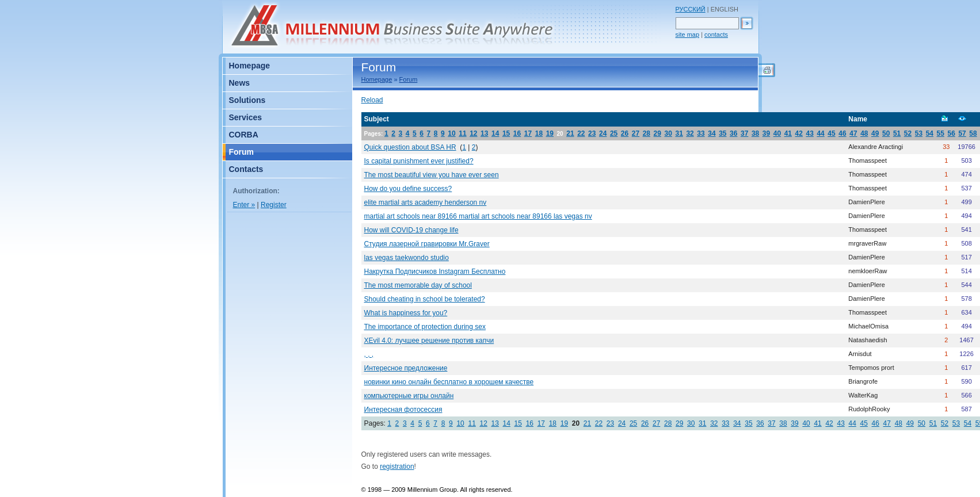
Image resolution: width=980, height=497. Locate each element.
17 (528, 133)
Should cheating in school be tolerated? (425, 299)
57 (962, 133)
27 (636, 133)
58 (973, 133)
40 (777, 133)
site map (688, 35)
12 (473, 133)
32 (690, 133)
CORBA (244, 135)
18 (539, 133)
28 (647, 133)
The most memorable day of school (418, 285)
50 (886, 133)
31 (679, 133)
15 (506, 133)
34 (712, 133)
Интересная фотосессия (403, 410)
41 (788, 133)
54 (930, 133)
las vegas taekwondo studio (407, 258)
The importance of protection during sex (425, 327)
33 (701, 133)
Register (274, 205)
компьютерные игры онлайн (409, 396)
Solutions (247, 100)
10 (451, 133)
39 (766, 133)
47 (853, 133)
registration (397, 467)
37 (744, 133)
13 (484, 133)
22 (581, 133)
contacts (716, 35)
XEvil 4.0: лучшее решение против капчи (429, 341)
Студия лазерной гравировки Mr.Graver (427, 244)
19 (550, 133)
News (240, 83)
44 (820, 133)
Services (246, 117)
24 (603, 133)
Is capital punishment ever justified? (419, 161)
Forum (409, 79)
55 (941, 133)
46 (842, 133)
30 (668, 133)
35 (722, 133)
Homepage (377, 79)
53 (919, 133)
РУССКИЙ (691, 9)
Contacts (246, 169)
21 (570, 133)
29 (657, 133)
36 (733, 133)
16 (517, 133)
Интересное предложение (406, 368)
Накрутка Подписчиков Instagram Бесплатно (435, 272)
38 (755, 133)
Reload (372, 100)
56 (952, 133)
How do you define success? (408, 189)
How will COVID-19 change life (411, 230)
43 (810, 133)
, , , (369, 354)
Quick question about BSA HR (410, 147)
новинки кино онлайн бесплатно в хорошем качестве (449, 382)
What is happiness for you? (406, 313)
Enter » (244, 205)
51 (897, 133)
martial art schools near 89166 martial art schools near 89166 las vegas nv (478, 216)
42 (799, 133)
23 (592, 133)
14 (495, 133)
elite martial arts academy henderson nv (426, 202)
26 (625, 133)
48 (864, 133)
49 (875, 133)
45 (831, 133)
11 (462, 133)
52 (908, 133)
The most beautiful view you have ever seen (432, 175)
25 (614, 133)
